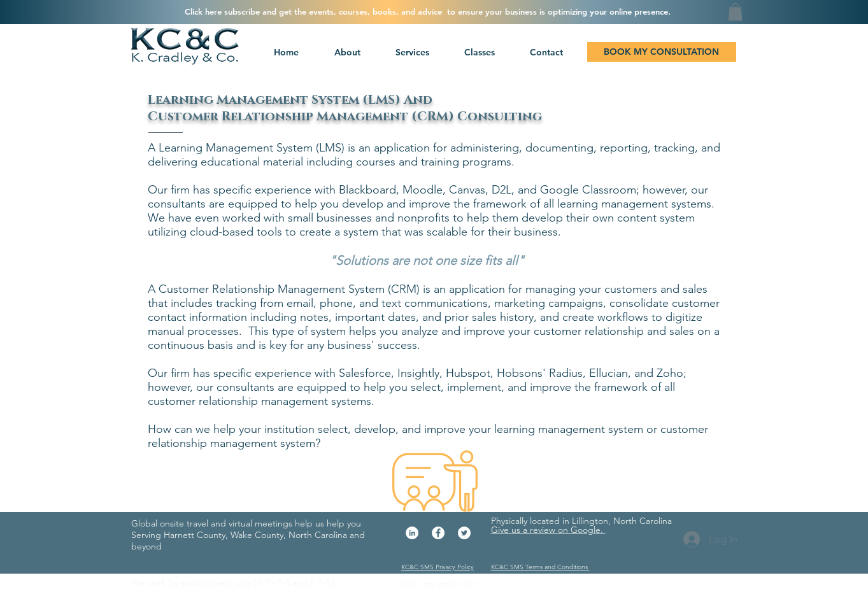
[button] (411, 52)
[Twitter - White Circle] (464, 533)
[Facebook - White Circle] (438, 533)
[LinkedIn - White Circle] (412, 533)
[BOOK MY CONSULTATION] (662, 52)
